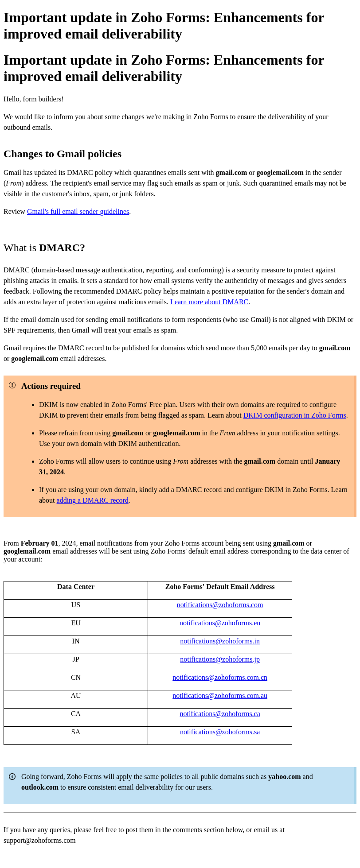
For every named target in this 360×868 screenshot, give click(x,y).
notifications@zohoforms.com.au (220, 696)
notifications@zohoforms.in (220, 641)
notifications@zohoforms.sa (220, 732)
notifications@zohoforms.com (220, 605)
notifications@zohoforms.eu (220, 623)
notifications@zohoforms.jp (220, 659)
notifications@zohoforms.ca (220, 714)
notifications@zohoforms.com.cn (220, 677)
